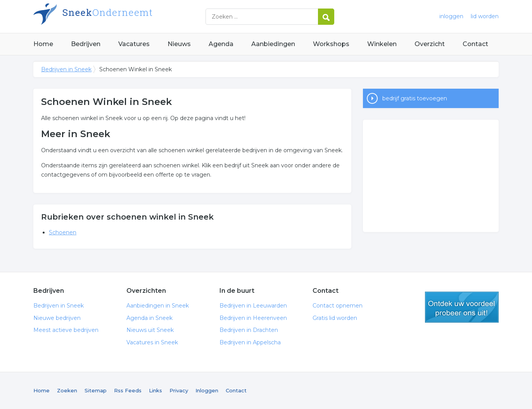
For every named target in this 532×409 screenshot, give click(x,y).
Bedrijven (86, 44)
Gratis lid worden (335, 318)
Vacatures (134, 44)
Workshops (331, 44)
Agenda (221, 44)
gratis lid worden (462, 307)
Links (155, 390)
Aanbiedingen (273, 44)
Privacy (179, 390)
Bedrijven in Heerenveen (253, 318)
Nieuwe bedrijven (57, 318)
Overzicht (430, 44)
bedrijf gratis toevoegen (415, 98)
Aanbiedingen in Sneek (158, 306)
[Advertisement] (431, 176)
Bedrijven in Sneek (130, 16)
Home (43, 44)
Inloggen (207, 390)
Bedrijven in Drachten (249, 330)
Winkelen (382, 44)
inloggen (451, 16)
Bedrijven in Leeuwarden (253, 306)
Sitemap (96, 390)
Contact (475, 44)
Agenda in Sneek (149, 318)
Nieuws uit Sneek (150, 330)
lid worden (485, 16)
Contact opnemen (338, 306)
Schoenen (63, 232)
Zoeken (67, 390)
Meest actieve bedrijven (66, 330)
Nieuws (179, 44)
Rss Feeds (128, 390)
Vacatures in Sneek (152, 342)
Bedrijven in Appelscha (250, 342)
